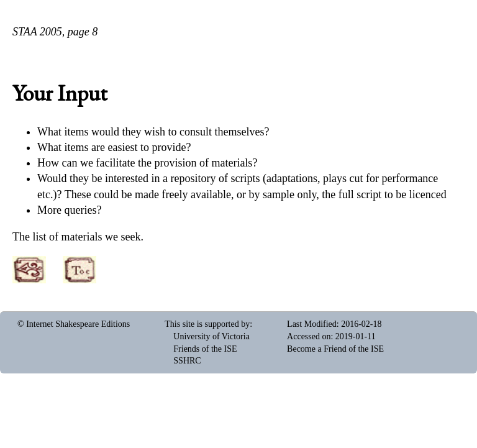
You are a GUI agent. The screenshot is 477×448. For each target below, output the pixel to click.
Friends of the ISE (205, 349)
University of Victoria (211, 336)
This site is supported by (207, 324)
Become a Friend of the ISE (335, 349)
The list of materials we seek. (78, 237)
